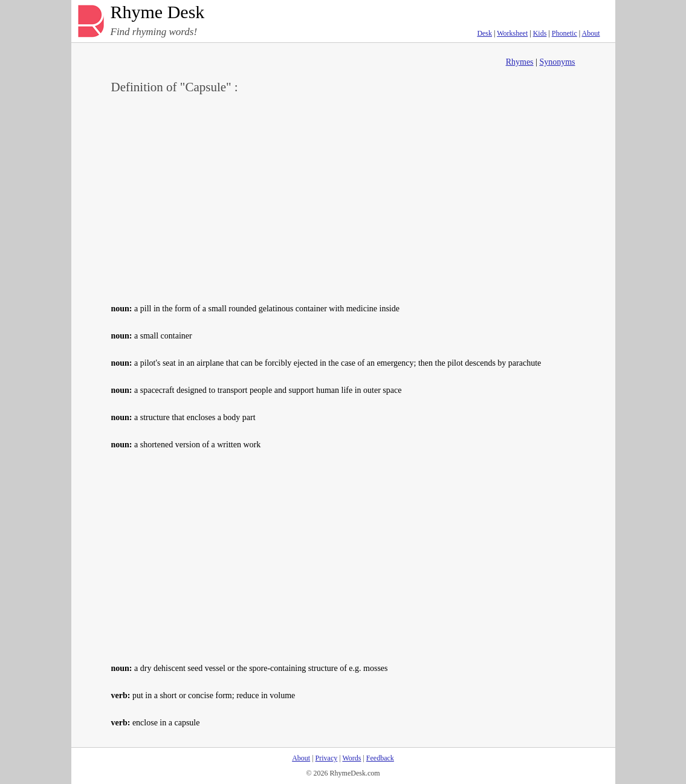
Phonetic (565, 33)
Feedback (380, 758)
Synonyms (557, 62)
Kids (540, 33)
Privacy (327, 758)
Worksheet (512, 33)
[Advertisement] (343, 197)
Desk (484, 33)
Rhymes (520, 62)
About (591, 33)
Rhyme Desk (158, 12)
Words (351, 758)
